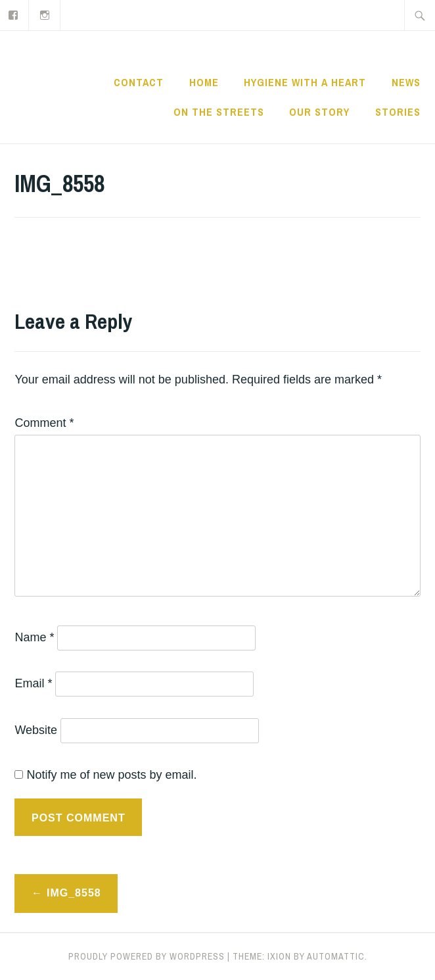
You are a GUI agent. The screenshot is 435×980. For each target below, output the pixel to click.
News (406, 82)
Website (36, 730)
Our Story (319, 112)
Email (33, 683)
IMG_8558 (74, 893)
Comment (44, 423)
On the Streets (219, 112)
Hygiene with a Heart (305, 82)
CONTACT (139, 82)
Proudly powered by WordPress (147, 956)
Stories (398, 112)
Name (34, 637)
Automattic (336, 956)
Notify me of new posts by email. (111, 775)
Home (204, 82)
